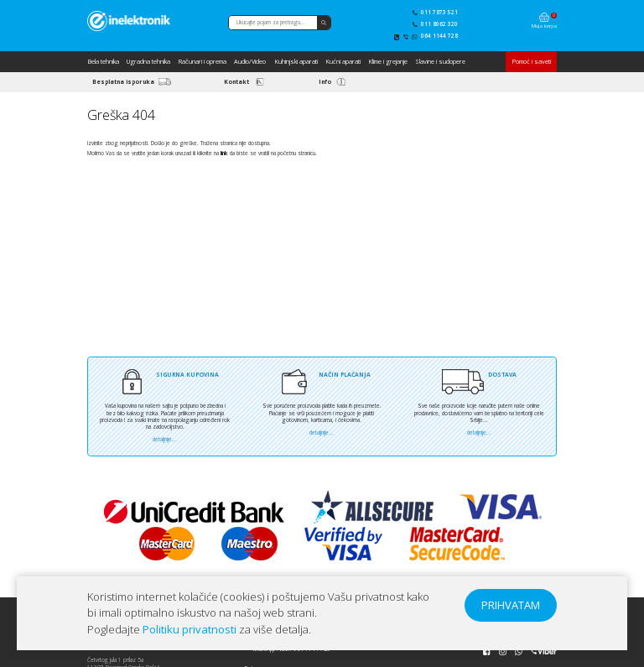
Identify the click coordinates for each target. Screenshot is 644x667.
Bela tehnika (103, 61)
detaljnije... (165, 439)
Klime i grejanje (388, 61)
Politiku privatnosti (190, 629)
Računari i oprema (202, 61)
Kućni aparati (343, 61)
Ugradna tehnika (148, 61)
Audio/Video (250, 61)
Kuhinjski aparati (296, 61)
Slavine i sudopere (440, 61)
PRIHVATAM (511, 605)
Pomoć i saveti (531, 61)
